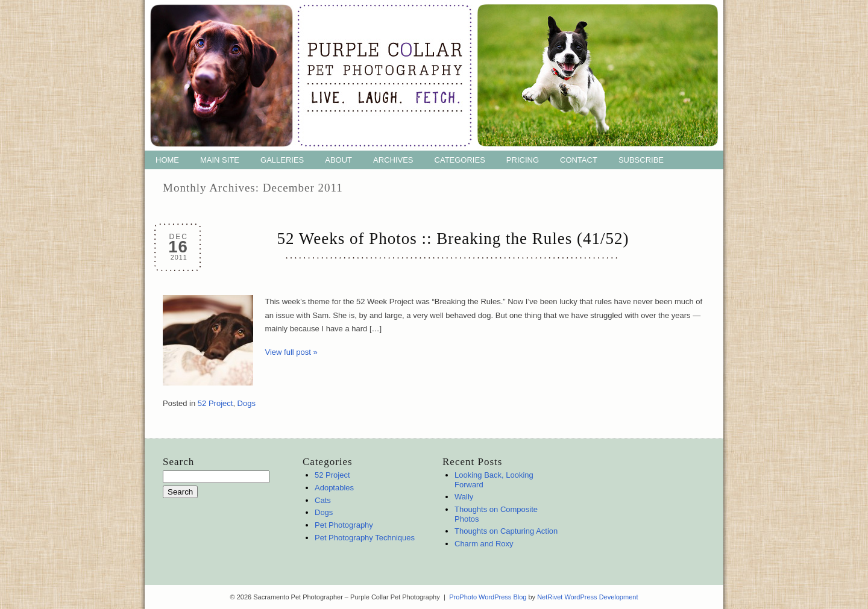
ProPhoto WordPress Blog (488, 597)
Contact (579, 160)
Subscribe (641, 160)
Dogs (247, 403)
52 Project (215, 403)
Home (167, 160)
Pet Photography (344, 525)
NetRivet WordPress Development (587, 597)
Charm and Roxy (484, 544)
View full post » (291, 352)
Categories (460, 160)
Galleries (282, 160)
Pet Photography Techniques (365, 538)
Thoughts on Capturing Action (506, 531)
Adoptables (334, 488)
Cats (323, 500)
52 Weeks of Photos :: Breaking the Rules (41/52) (453, 239)
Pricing (523, 160)
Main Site (220, 160)
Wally (464, 497)
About (338, 160)
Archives (393, 160)
